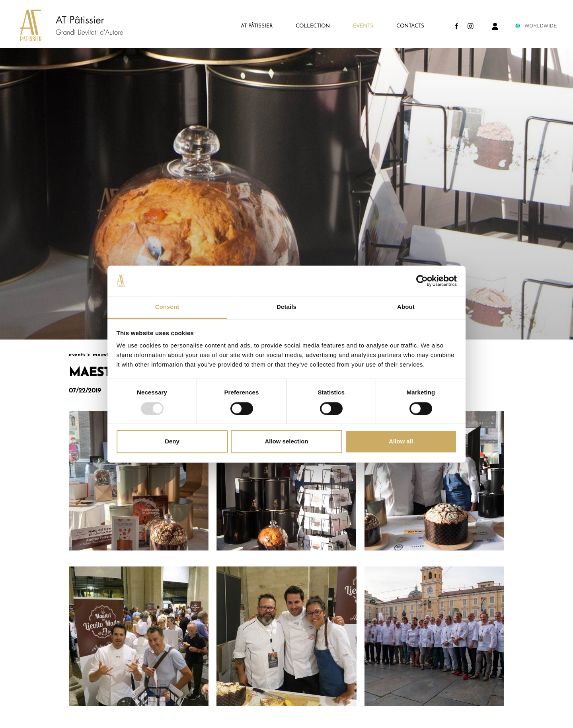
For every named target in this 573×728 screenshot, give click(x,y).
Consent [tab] (167, 307)
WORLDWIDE (536, 26)
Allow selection (286, 442)
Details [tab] (286, 307)
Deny (172, 442)
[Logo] (64, 26)
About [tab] (406, 307)
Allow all (401, 442)
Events (77, 355)
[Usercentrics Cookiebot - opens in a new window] (422, 281)
